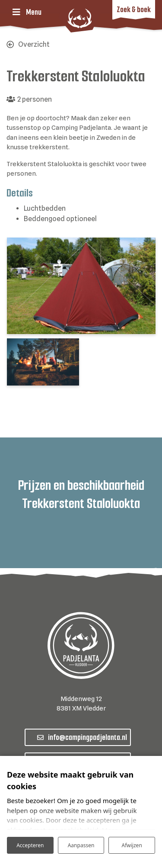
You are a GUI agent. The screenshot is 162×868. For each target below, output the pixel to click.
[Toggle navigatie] (27, 12)
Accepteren (30, 845)
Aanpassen (81, 845)
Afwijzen (132, 845)
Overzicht (34, 44)
